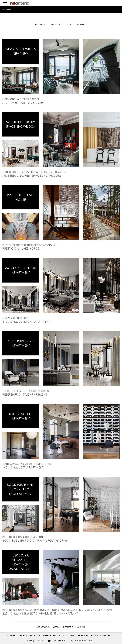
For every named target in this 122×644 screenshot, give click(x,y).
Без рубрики (41, 25)
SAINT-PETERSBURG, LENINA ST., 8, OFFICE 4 (90, 635)
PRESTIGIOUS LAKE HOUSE (21, 197)
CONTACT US (43, 627)
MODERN (7, 9)
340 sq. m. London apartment (21, 270)
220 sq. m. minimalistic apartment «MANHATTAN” (21, 562)
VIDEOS (56, 627)
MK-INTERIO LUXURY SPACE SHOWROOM (21, 124)
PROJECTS (56, 25)
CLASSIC (68, 25)
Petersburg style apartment (21, 343)
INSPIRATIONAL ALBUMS (74, 627)
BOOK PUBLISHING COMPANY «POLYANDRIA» (21, 489)
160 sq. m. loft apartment (21, 416)
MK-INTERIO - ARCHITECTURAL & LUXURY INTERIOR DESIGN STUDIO (36, 635)
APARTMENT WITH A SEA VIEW (21, 51)
